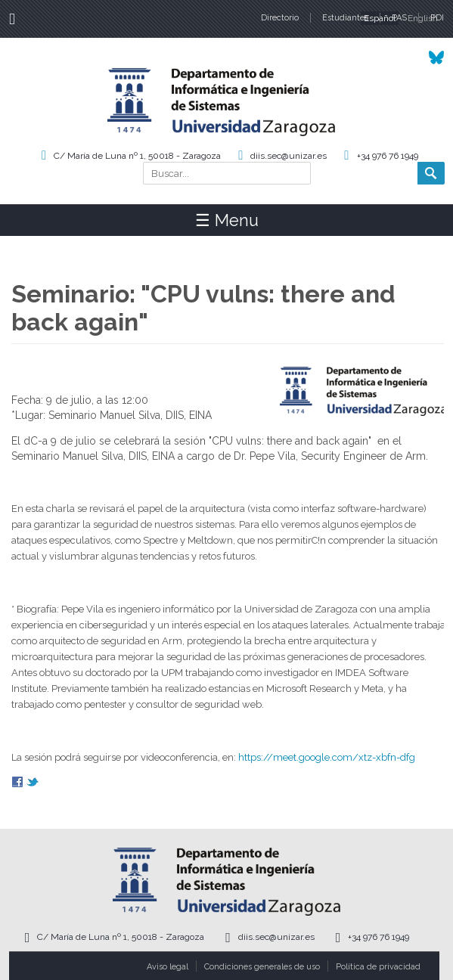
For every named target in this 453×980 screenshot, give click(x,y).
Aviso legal (168, 967)
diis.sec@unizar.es (289, 156)
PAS (399, 18)
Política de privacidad (378, 967)
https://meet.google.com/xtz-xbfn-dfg (327, 757)
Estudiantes (345, 18)
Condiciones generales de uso (262, 967)
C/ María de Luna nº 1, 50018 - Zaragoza (137, 156)
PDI (437, 18)
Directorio (280, 18)
